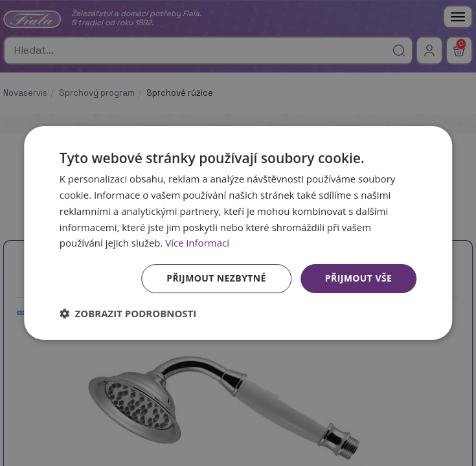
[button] (128, 313)
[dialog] (238, 233)
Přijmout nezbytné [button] (216, 278)
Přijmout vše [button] (358, 278)
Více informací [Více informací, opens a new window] (197, 243)
